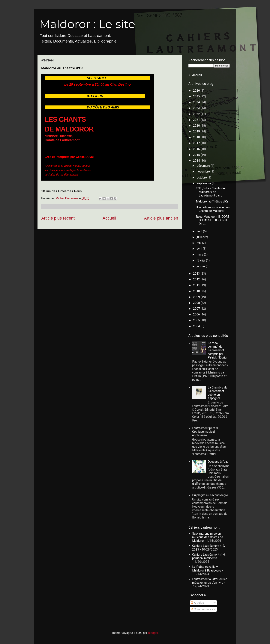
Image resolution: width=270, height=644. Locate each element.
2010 (197, 291)
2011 (197, 285)
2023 (197, 108)
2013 (197, 274)
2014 (197, 161)
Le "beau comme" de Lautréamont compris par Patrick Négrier (218, 350)
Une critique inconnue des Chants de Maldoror (213, 209)
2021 (197, 120)
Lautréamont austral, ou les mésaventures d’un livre (210, 581)
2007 (197, 309)
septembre (204, 183)
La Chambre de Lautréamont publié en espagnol (218, 393)
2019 (197, 131)
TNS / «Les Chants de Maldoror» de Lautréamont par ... (210, 192)
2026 (197, 91)
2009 (197, 297)
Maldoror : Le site (87, 24)
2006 (197, 314)
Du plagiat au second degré (210, 495)
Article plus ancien (161, 218)
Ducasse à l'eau (218, 462)
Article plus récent (58, 218)
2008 (197, 303)
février (201, 260)
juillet (201, 237)
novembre (204, 171)
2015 (197, 155)
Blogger (153, 633)
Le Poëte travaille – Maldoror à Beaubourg (207, 569)
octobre (202, 177)
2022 (197, 114)
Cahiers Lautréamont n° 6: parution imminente (209, 556)
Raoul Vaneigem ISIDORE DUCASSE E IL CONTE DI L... (213, 220)
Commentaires (202, 609)
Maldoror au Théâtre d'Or (212, 201)
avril (200, 249)
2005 (197, 320)
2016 (197, 149)
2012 (197, 279)
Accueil (109, 218)
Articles (197, 603)
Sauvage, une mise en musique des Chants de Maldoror (208, 537)
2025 (197, 96)
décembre (204, 166)
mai (199, 243)
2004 (197, 326)
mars (200, 254)
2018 (197, 137)
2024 (197, 102)
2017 (197, 143)
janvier (201, 266)
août (200, 231)
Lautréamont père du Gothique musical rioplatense (206, 432)
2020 (197, 126)
